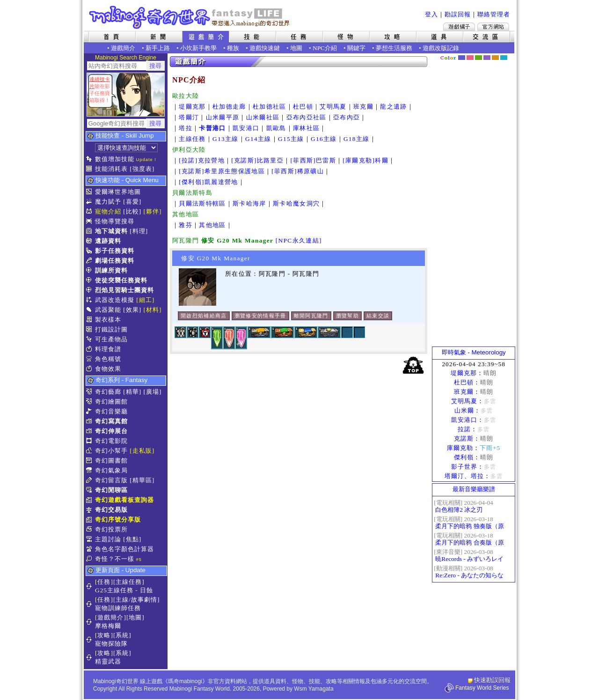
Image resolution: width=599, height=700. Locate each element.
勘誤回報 (458, 14)
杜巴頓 (303, 107)
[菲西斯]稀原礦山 (298, 171)
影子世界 (464, 467)
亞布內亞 (347, 117)
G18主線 (357, 139)
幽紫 (487, 58)
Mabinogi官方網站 (493, 27)
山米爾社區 (263, 117)
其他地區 (212, 225)
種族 (233, 48)
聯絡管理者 (494, 14)
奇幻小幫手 (111, 451)
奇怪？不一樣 (115, 559)
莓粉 (470, 58)
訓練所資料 (111, 270)
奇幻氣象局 (111, 470)
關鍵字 (356, 48)
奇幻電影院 (111, 441)
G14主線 (258, 139)
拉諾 (464, 429)
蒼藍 (504, 58)
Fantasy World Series (482, 688)
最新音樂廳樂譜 (474, 489)
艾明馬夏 (333, 107)
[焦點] (132, 539)
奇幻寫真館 (111, 421)
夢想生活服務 (394, 48)
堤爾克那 (192, 107)
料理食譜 (108, 349)
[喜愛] (132, 202)
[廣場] (153, 392)
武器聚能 (108, 310)
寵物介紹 (108, 211)
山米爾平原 (223, 117)
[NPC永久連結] (299, 240)
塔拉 (186, 128)
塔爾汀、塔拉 (464, 476)
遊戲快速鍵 (265, 48)
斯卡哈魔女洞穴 (296, 203)
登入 (431, 14)
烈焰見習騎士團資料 (124, 290)
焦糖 (495, 58)
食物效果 (108, 369)
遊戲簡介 (123, 48)
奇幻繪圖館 (111, 402)
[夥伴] (153, 211)
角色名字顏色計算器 (124, 549)
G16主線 (324, 139)
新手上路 (158, 48)
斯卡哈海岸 (249, 203)
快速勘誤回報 (492, 680)
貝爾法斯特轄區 (202, 203)
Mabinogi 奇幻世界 (190, 17)
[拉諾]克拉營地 (202, 160)
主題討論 (108, 539)
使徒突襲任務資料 (121, 280)
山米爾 (464, 410)
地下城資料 (111, 231)
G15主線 (291, 139)
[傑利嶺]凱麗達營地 (208, 182)
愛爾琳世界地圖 (118, 192)
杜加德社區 (270, 107)
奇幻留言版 (111, 480)
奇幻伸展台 (111, 431)
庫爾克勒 (460, 448)
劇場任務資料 (115, 261)
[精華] (132, 392)
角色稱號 (108, 359)
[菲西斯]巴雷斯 (313, 160)
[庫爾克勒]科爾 (365, 160)
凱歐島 (276, 128)
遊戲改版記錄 (441, 48)
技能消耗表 (111, 169)
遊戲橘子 (459, 27)
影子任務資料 (115, 251)
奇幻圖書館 (111, 461)
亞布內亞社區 (307, 117)
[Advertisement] (474, 204)
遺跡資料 (108, 241)
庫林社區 (306, 128)
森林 (478, 58)
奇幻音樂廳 (111, 411)
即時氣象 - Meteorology (474, 352)
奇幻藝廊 (108, 392)
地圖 (296, 48)
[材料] (153, 310)
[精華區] (142, 480)
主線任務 (192, 139)
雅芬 (186, 225)
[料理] (139, 231)
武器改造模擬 (115, 300)
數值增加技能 (115, 159)
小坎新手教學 (198, 48)
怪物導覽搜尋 (115, 221)
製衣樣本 (108, 320)
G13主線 (226, 139)
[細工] (145, 300)
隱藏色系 (509, 54)
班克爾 (363, 107)
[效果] (132, 310)
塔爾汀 (189, 117)
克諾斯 (464, 438)
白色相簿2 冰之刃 (459, 510)
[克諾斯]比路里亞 (257, 160)
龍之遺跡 (393, 107)
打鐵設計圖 (111, 329)
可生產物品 (111, 339)
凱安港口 (246, 128)
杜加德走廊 (229, 107)
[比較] (132, 211)
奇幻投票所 (111, 529)
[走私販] (142, 451)
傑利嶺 (464, 457)
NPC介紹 (325, 48)
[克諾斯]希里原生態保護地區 (222, 171)
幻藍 (462, 58)
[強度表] (142, 169)
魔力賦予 (108, 202)
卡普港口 (212, 128)
